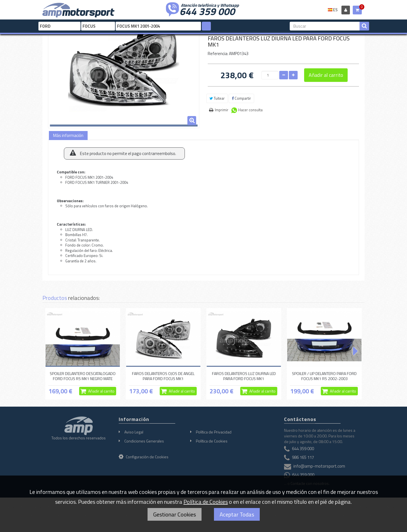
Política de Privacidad (214, 432)
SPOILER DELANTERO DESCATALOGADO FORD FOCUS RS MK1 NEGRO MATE (83, 376)
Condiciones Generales (144, 441)
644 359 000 (207, 11)
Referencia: (218, 54)
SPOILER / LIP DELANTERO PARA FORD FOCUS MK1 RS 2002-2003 (324, 376)
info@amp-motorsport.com (319, 466)
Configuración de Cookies (144, 457)
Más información (68, 135)
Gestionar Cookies (175, 514)
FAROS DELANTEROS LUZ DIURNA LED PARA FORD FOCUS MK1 (244, 376)
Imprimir (222, 110)
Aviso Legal (134, 432)
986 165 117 (303, 458)
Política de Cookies (212, 441)
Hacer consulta (250, 110)
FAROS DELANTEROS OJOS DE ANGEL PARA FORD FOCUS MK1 (163, 376)
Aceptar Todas (237, 514)
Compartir (241, 98)
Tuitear (217, 98)
